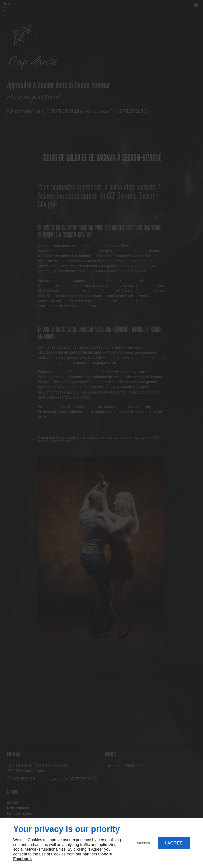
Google (105, 854)
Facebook (23, 859)
